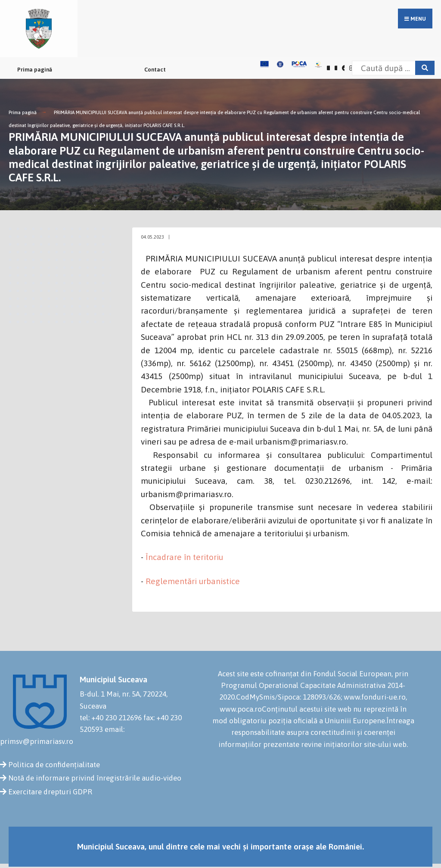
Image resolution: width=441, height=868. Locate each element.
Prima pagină (35, 70)
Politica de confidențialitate (54, 765)
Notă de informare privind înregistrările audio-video (95, 778)
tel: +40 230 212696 (111, 718)
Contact (155, 70)
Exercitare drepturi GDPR (50, 792)
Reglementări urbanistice (193, 581)
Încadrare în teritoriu (184, 557)
